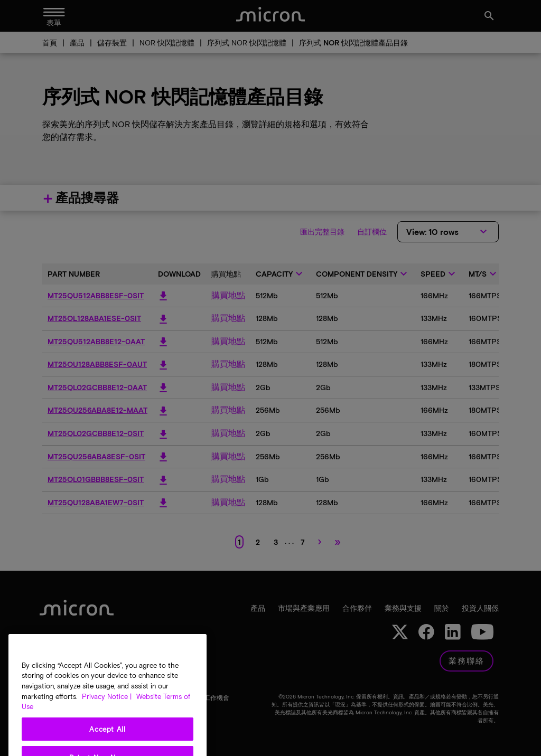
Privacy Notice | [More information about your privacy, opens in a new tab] (107, 720)
